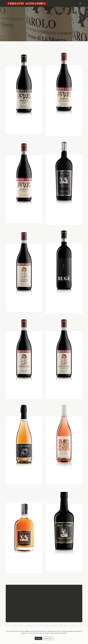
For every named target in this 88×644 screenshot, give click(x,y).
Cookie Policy (48, 638)
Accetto (38, 638)
